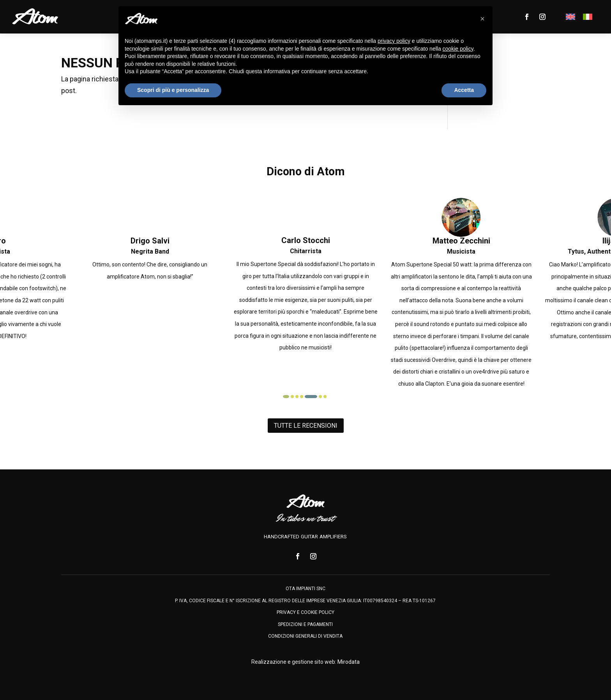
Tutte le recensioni (306, 426)
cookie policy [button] (458, 49)
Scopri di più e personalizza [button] (173, 90)
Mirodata (349, 662)
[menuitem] (570, 17)
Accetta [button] (464, 90)
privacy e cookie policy (305, 612)
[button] (291, 397)
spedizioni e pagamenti (305, 624)
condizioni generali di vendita (305, 636)
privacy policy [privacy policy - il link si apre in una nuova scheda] (394, 41)
